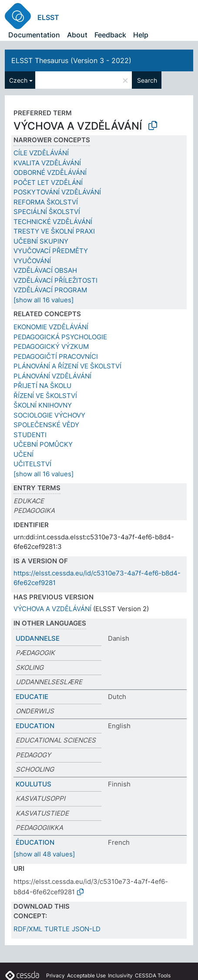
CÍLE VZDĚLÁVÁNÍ (41, 153)
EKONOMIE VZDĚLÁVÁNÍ (51, 327)
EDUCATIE (32, 697)
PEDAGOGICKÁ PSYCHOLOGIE (60, 337)
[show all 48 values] (44, 854)
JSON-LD (86, 929)
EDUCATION (35, 726)
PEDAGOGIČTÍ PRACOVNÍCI (56, 356)
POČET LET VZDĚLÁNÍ (48, 182)
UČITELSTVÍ (32, 464)
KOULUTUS (34, 784)
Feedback (110, 35)
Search (147, 80)
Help (141, 35)
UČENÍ (23, 454)
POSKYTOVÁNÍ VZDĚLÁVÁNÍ (57, 192)
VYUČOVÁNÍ (32, 261)
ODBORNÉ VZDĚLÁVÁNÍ (50, 172)
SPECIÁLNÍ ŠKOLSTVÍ (47, 212)
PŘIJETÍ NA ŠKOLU (42, 386)
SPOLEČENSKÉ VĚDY (46, 425)
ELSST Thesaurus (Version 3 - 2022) (71, 60)
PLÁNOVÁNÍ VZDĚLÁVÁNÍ (52, 376)
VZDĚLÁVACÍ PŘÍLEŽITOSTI (55, 280)
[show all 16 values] (44, 300)
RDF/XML (28, 929)
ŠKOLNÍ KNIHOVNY (43, 405)
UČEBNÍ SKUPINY (41, 241)
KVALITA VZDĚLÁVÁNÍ (47, 163)
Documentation (34, 35)
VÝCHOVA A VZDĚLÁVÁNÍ (52, 609)
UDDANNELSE (38, 638)
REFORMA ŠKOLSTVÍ (46, 202)
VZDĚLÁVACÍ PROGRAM (50, 290)
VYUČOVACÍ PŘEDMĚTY (51, 251)
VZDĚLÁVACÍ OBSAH (45, 270)
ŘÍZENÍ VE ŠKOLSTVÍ (45, 396)
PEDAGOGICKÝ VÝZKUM (51, 346)
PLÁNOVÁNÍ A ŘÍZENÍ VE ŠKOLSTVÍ (67, 366)
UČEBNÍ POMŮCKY (43, 444)
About (77, 35)
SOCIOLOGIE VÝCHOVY (49, 415)
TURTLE (57, 929)
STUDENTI (30, 435)
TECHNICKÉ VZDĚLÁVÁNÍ (53, 222)
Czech (18, 80)
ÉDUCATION (35, 842)
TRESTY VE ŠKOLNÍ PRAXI (54, 231)
